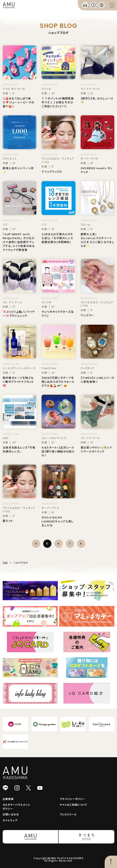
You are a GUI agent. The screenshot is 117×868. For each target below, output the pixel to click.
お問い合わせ (11, 814)
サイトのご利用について (74, 805)
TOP (5, 563)
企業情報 (8, 799)
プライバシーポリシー (72, 799)
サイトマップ (10, 820)
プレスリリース (68, 814)
